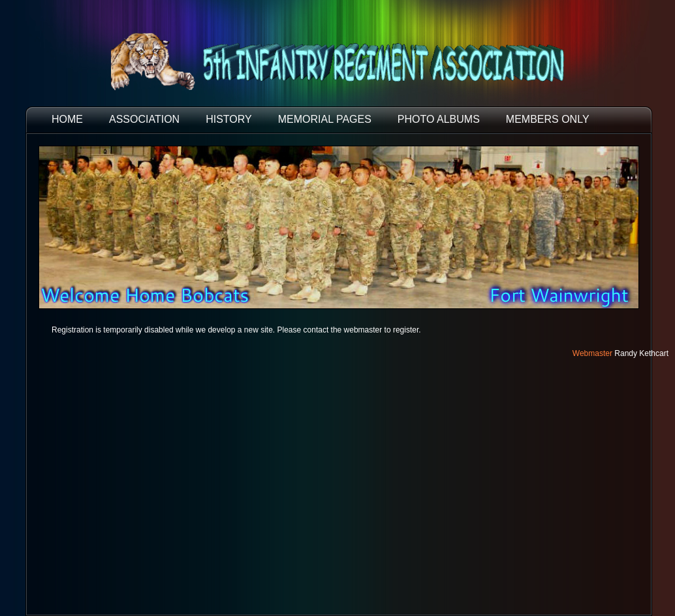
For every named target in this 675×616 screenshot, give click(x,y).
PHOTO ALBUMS (439, 119)
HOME (67, 119)
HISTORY (229, 119)
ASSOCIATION (144, 119)
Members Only (548, 119)
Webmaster (592, 353)
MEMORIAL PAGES (325, 119)
